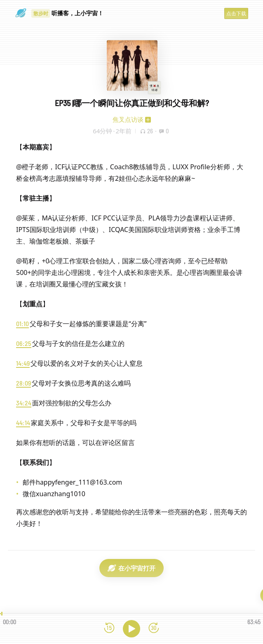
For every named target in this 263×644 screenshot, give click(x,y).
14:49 (23, 363)
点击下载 (236, 13)
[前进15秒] (154, 629)
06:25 (24, 343)
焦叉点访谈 (128, 119)
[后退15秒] (109, 629)
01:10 (22, 323)
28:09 (23, 383)
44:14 (23, 423)
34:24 (24, 403)
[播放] (131, 629)
